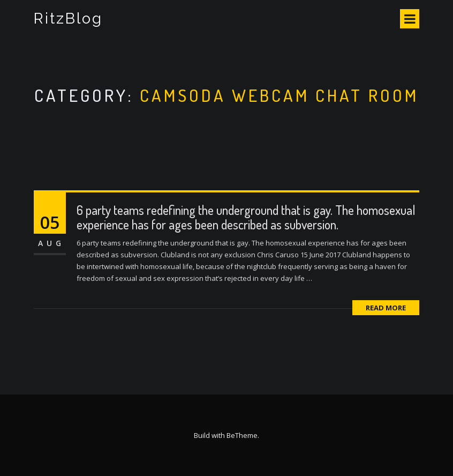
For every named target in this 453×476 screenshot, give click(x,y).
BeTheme (242, 435)
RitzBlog (68, 18)
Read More (386, 308)
